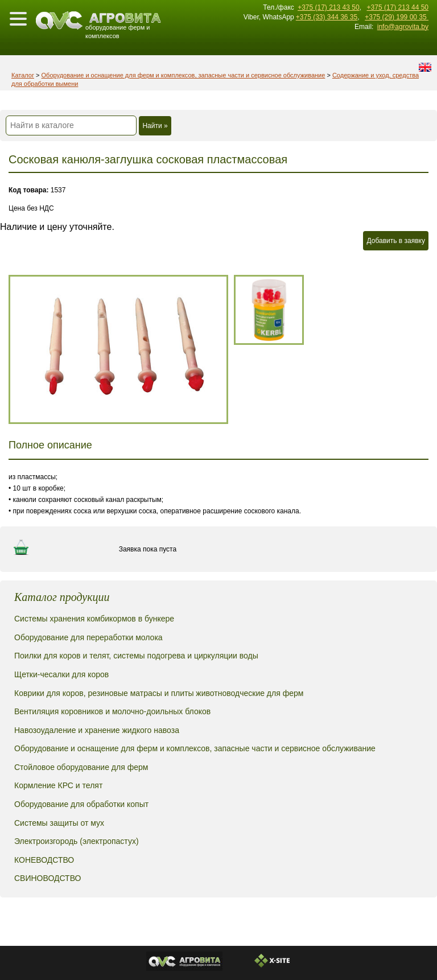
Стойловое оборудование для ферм (81, 767)
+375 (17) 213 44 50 (398, 7)
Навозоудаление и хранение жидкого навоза (97, 730)
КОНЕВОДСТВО (44, 860)
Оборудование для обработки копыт (81, 804)
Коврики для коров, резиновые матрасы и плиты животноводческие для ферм (159, 693)
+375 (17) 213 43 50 (328, 7)
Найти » (155, 126)
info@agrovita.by (403, 27)
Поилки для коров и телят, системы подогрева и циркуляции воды (136, 656)
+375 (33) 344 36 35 (327, 17)
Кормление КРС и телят (58, 785)
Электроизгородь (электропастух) (77, 841)
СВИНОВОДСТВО (48, 878)
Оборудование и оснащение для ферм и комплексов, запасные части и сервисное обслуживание (184, 75)
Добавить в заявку (396, 241)
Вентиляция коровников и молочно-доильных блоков (112, 711)
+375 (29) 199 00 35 (397, 17)
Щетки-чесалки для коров (61, 674)
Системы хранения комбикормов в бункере (94, 619)
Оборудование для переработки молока (88, 637)
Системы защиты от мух (59, 823)
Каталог (23, 75)
